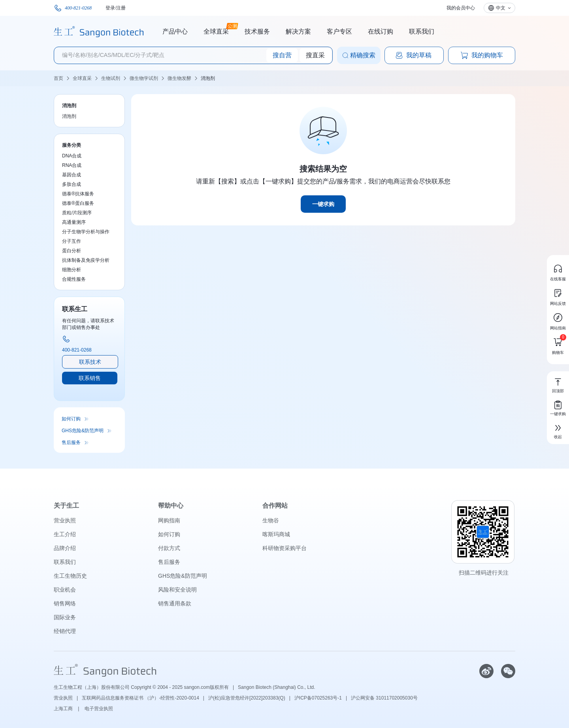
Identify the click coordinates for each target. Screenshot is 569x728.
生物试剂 (111, 78)
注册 (121, 8)
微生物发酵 (179, 78)
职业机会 (65, 590)
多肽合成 (72, 184)
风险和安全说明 (177, 590)
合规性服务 (74, 279)
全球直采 (216, 30)
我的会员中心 (461, 8)
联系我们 (422, 31)
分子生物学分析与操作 (86, 232)
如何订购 (71, 419)
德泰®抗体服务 (78, 194)
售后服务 (71, 442)
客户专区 (339, 31)
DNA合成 (72, 156)
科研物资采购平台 (284, 548)
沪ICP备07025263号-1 (318, 698)
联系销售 (90, 378)
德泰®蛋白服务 (78, 203)
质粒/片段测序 (77, 213)
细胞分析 (72, 270)
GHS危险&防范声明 (83, 431)
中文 (501, 8)
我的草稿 (413, 55)
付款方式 (169, 548)
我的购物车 (482, 55)
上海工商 (64, 709)
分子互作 (72, 241)
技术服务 (257, 31)
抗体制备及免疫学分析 (86, 260)
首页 (58, 78)
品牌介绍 (65, 548)
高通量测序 (74, 222)
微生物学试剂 (144, 78)
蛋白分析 (72, 251)
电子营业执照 (99, 709)
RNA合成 (72, 165)
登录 (110, 8)
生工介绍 (65, 534)
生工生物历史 (70, 576)
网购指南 (169, 520)
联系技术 (90, 362)
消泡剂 (208, 78)
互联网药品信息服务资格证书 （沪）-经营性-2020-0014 (140, 698)
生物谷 (271, 520)
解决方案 (298, 31)
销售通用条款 (175, 603)
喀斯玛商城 (276, 534)
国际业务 (65, 617)
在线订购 (381, 31)
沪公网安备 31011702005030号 (384, 698)
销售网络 (65, 603)
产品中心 (175, 31)
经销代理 (65, 631)
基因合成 (72, 175)
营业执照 (65, 520)
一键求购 (323, 204)
